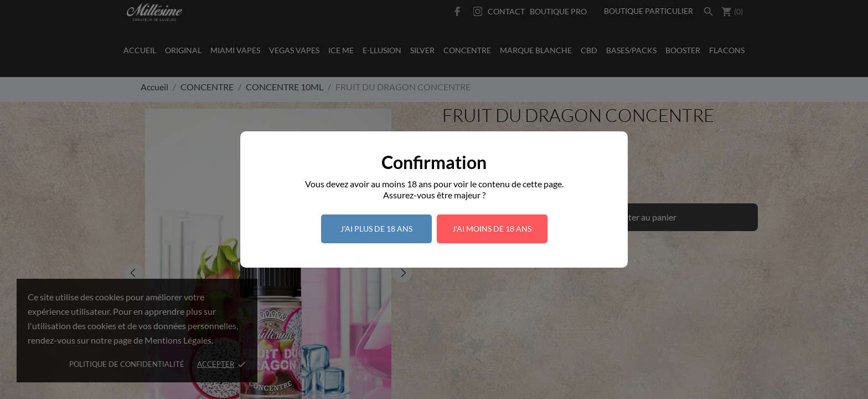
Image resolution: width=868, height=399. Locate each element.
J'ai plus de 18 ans (376, 229)
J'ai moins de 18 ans (492, 229)
